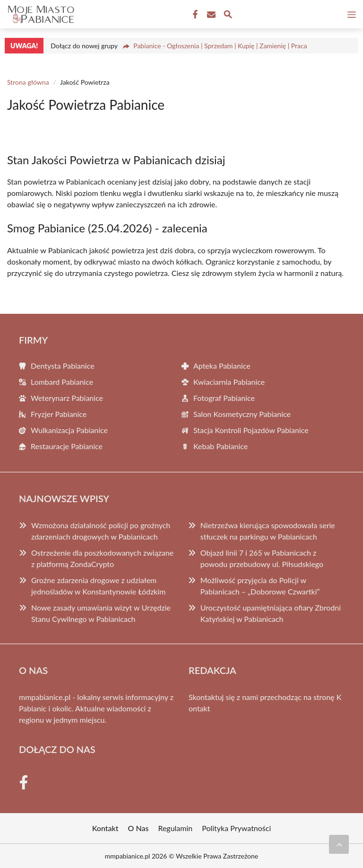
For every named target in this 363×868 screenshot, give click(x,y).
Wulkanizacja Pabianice (69, 430)
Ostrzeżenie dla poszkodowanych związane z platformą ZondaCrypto (102, 558)
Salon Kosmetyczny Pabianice (242, 414)
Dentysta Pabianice (63, 366)
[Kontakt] (210, 15)
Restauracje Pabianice (67, 446)
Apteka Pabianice (222, 366)
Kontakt (105, 828)
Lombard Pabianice (62, 382)
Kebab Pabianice (220, 446)
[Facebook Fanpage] (194, 15)
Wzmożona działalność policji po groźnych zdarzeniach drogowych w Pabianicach (101, 531)
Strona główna (28, 82)
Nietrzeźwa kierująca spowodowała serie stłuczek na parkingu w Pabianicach (268, 531)
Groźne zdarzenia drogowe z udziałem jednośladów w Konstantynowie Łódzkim (99, 586)
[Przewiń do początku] (339, 844)
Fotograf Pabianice (224, 398)
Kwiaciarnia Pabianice (229, 382)
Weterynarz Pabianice (67, 398)
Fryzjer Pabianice (59, 414)
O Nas (138, 828)
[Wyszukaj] (228, 16)
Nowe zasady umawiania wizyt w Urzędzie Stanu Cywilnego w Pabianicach (101, 613)
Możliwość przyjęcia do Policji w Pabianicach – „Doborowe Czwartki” (260, 586)
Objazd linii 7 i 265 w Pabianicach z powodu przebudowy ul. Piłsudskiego (262, 558)
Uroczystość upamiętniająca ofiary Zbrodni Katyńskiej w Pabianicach (271, 613)
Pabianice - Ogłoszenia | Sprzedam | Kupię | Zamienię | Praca (220, 46)
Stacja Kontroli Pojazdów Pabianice (251, 430)
